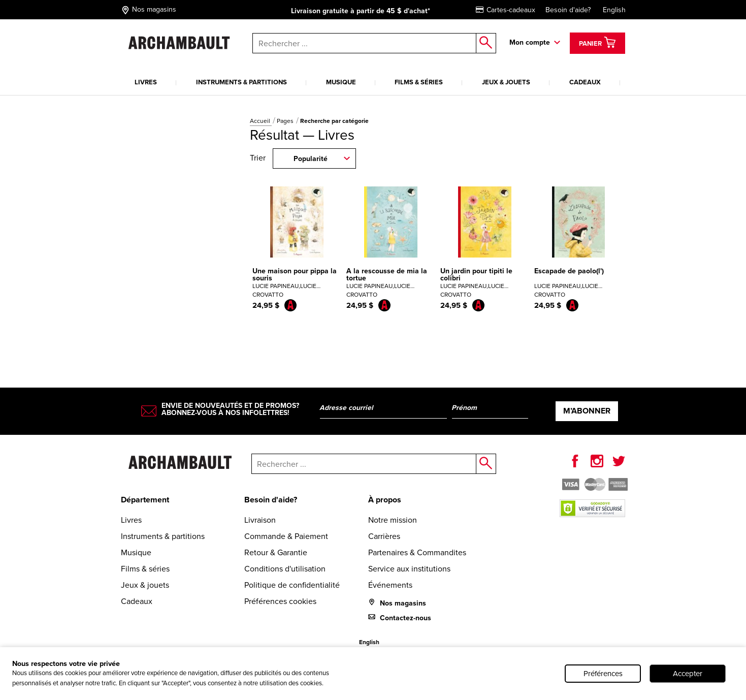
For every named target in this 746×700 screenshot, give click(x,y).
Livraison (260, 520)
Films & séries (419, 82)
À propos (385, 500)
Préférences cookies (280, 601)
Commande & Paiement (286, 536)
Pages (286, 121)
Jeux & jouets (506, 82)
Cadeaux (585, 82)
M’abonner (587, 411)
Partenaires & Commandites (417, 552)
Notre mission (393, 520)
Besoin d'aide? (568, 10)
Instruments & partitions (241, 82)
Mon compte (530, 42)
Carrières (384, 536)
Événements (390, 585)
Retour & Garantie (276, 552)
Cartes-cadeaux (506, 10)
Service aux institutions (409, 569)
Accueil (261, 121)
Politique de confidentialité (292, 585)
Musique (341, 82)
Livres (146, 82)
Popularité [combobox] (311, 159)
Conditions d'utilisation (285, 569)
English (614, 10)
